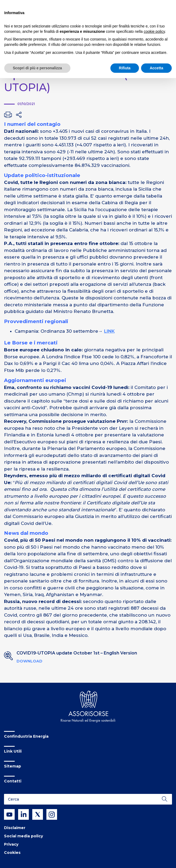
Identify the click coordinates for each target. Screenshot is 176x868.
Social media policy (23, 836)
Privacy (11, 844)
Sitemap (13, 766)
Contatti (13, 781)
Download (29, 661)
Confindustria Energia (26, 736)
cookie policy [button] (154, 31)
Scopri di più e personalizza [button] (37, 68)
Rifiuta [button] (125, 68)
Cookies (12, 853)
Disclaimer (15, 828)
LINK (109, 331)
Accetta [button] (156, 68)
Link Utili (13, 751)
